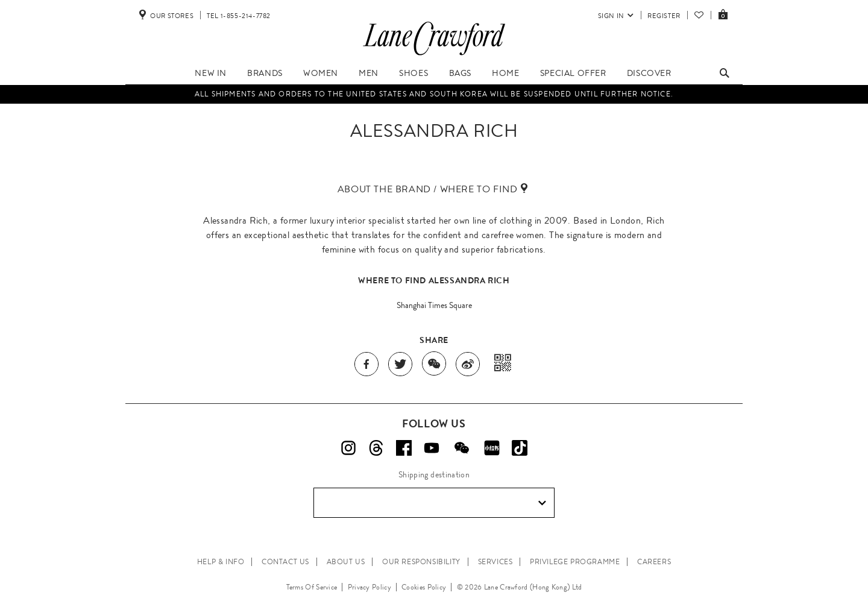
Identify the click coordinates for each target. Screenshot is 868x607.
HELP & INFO (221, 562)
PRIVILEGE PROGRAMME (575, 562)
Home (505, 73)
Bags (460, 73)
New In (211, 73)
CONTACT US (285, 562)
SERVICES (495, 562)
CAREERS (654, 562)
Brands (265, 73)
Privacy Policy (370, 587)
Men (369, 73)
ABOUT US (346, 562)
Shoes (414, 73)
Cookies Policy (424, 587)
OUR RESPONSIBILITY (421, 562)
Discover (649, 73)
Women (321, 73)
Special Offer (573, 73)
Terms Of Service (312, 587)
